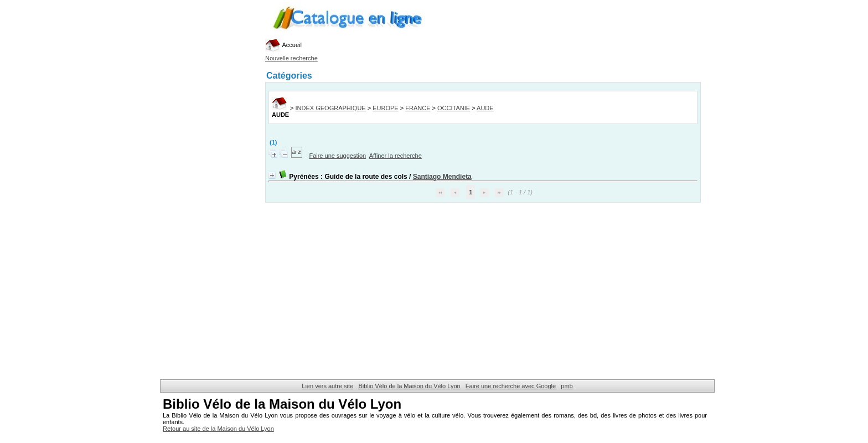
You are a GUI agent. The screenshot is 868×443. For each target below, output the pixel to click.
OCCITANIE (454, 108)
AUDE (485, 108)
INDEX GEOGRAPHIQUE (331, 108)
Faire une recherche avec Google (511, 386)
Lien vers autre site (327, 386)
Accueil (283, 45)
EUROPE (385, 108)
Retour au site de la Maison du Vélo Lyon (218, 429)
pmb (567, 386)
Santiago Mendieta (442, 177)
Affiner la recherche (396, 156)
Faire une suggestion (337, 156)
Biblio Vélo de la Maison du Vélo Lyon (409, 386)
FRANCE (418, 108)
